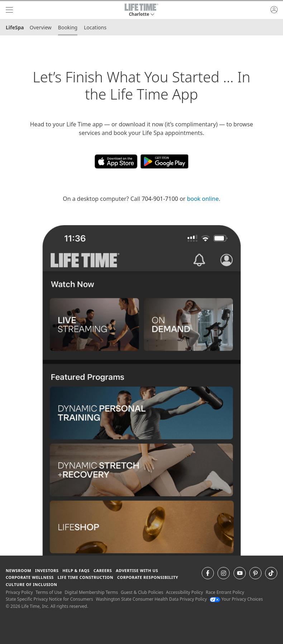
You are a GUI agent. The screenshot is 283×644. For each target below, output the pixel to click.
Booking (68, 27)
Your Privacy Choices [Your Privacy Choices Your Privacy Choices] (236, 599)
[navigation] (9, 10)
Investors (47, 570)
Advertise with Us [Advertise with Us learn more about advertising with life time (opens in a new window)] (137, 570)
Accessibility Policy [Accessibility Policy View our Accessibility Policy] (184, 592)
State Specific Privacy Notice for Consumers (49, 599)
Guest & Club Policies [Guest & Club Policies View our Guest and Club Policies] (142, 592)
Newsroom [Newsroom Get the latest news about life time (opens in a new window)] (18, 570)
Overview (41, 27)
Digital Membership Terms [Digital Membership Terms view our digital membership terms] (91, 592)
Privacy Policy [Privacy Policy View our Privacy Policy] (19, 592)
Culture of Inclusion (31, 584)
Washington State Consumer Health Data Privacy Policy (151, 599)
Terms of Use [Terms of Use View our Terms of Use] (49, 592)
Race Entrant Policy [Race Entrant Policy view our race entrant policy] (225, 592)
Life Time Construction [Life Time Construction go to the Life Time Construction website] (85, 577)
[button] (141, 10)
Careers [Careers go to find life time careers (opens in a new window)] (103, 570)
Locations (95, 27)
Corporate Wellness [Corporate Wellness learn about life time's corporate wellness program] (30, 577)
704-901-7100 (160, 199)
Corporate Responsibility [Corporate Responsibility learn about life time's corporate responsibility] (148, 577)
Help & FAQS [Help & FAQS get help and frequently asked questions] (76, 570)
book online (203, 199)
